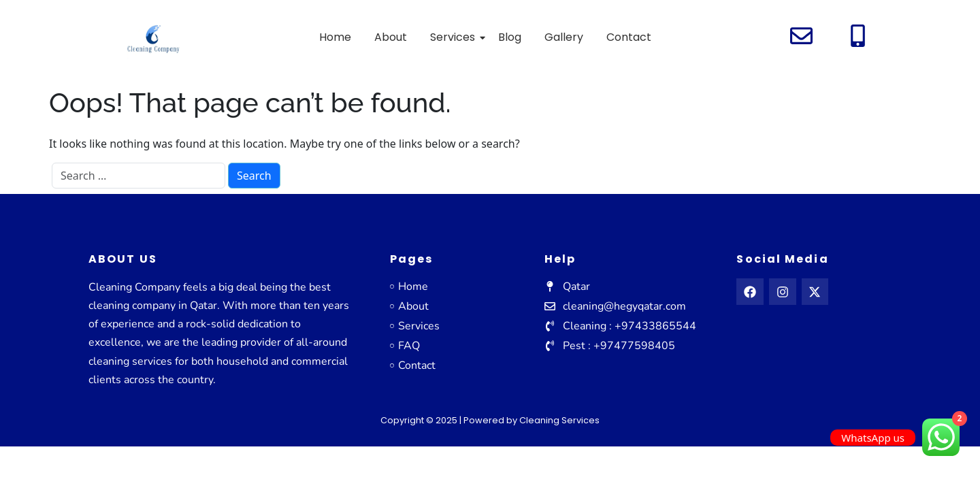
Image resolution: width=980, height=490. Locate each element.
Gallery (564, 37)
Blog (510, 37)
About (391, 37)
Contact (629, 37)
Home (335, 37)
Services (455, 37)
